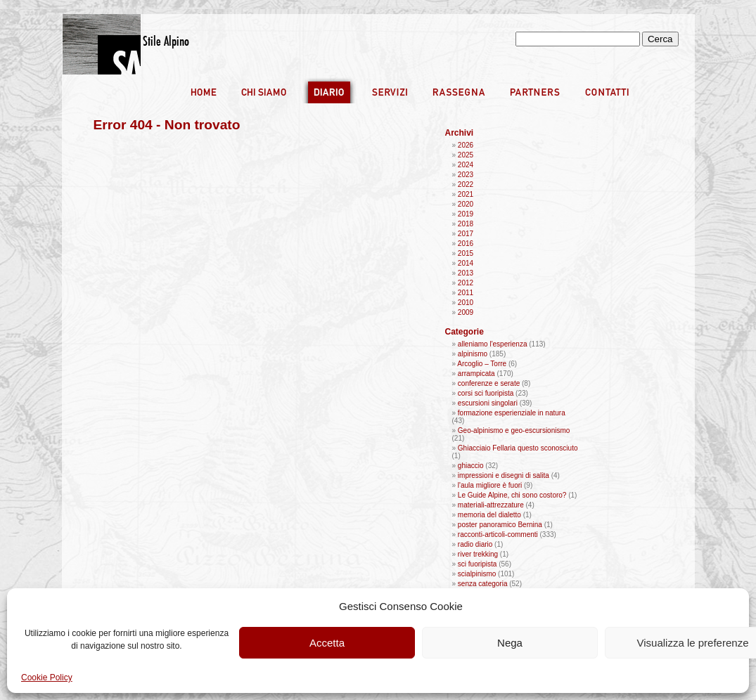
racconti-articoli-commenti (498, 534)
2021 (466, 194)
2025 (466, 155)
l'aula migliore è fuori (490, 485)
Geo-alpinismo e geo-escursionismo (514, 430)
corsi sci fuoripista (486, 393)
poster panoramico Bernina (500, 525)
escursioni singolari (488, 403)
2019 (466, 214)
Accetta (327, 643)
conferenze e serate (489, 383)
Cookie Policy (47, 678)
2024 (466, 165)
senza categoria (483, 584)
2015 (466, 253)
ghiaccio (471, 466)
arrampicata (476, 374)
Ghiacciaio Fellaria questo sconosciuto (518, 448)
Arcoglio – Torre (482, 364)
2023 (466, 175)
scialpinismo (477, 574)
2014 (466, 263)
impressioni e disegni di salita (504, 475)
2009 (466, 312)
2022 (466, 184)
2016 (466, 244)
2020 (466, 204)
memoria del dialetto (489, 515)
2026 (466, 145)
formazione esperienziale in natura (512, 413)
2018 (466, 224)
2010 (466, 303)
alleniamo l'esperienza (493, 344)
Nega (510, 643)
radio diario (475, 544)
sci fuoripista (478, 564)
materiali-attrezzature (491, 505)
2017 (466, 234)
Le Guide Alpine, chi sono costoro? (512, 495)
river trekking (478, 554)
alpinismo (473, 354)
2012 (466, 283)
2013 (466, 273)
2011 (466, 293)
